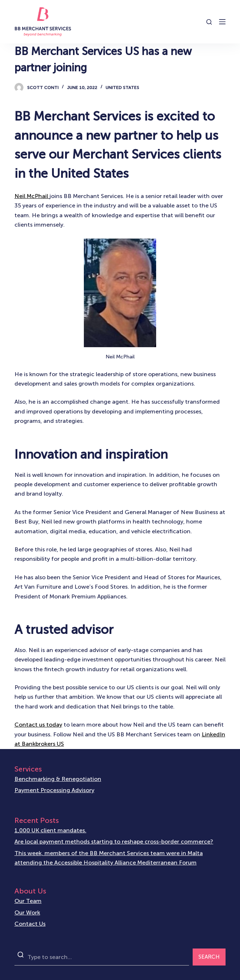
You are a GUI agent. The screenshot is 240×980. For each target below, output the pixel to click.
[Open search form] (209, 22)
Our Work (27, 912)
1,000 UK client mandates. (50, 830)
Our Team (28, 901)
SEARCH (209, 957)
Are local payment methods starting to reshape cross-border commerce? (114, 842)
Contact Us (30, 924)
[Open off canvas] (222, 22)
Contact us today (38, 725)
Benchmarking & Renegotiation (58, 779)
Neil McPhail (32, 196)
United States (122, 88)
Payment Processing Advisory (54, 790)
